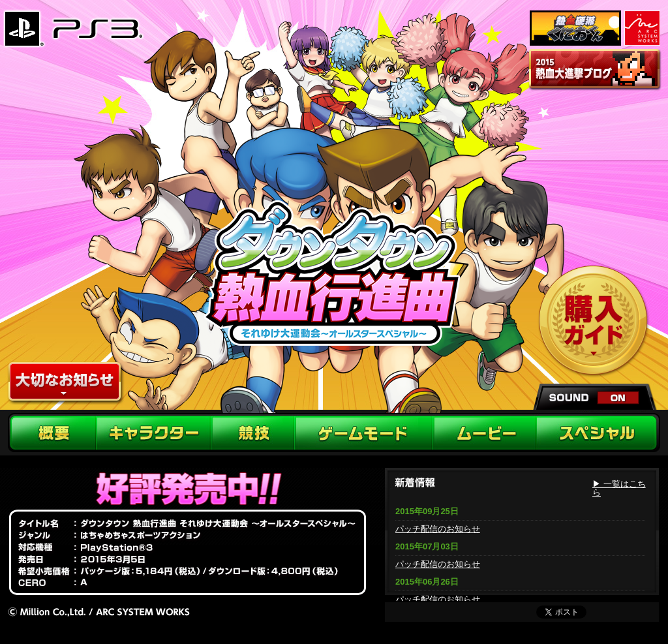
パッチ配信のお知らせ (438, 529)
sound (596, 397)
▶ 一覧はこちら (619, 488)
